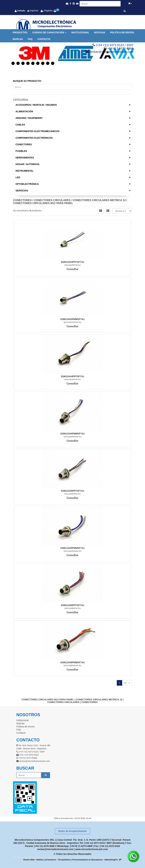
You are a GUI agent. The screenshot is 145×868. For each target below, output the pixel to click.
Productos (20, 32)
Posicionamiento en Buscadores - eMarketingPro (95, 860)
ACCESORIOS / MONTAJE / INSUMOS (36, 105)
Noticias (100, 32)
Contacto (44, 39)
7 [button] (43, 63)
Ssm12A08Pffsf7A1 (72, 605)
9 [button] (53, 63)
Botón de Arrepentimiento (72, 831)
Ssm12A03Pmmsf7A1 (72, 319)
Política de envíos (122, 32)
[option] (31, 53)
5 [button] (33, 63)
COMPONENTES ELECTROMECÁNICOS (37, 131)
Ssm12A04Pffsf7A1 (72, 376)
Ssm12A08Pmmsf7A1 (72, 662)
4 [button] (28, 63)
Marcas (18, 39)
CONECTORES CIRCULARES (52, 200)
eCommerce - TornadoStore (58, 860)
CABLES (20, 125)
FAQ (30, 39)
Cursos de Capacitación (49, 32)
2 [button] (18, 63)
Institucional (80, 32)
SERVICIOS (22, 191)
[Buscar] (125, 11)
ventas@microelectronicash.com (55, 849)
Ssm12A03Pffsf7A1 (72, 262)
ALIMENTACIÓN (24, 111)
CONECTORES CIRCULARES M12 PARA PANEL (43, 203)
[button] (67, 4)
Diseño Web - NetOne (33, 860)
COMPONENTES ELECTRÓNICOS (34, 138)
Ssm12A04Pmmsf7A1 (72, 434)
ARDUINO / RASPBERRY (29, 118)
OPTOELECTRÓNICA (27, 184)
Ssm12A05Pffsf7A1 (72, 491)
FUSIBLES (21, 151)
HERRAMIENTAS (25, 158)
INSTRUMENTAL (25, 171)
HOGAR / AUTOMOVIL (28, 164)
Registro (48, 11)
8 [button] (48, 63)
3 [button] (23, 63)
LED (18, 177)
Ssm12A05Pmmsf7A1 (72, 548)
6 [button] (38, 63)
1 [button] (13, 63)
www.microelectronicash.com (92, 849)
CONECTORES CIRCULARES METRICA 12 (99, 200)
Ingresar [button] (34, 11)
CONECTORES (24, 144)
